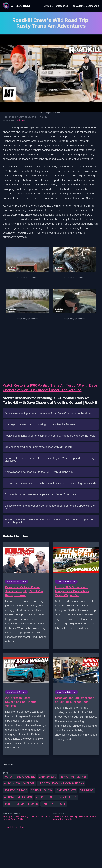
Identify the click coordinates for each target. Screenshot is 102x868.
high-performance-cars (21, 804)
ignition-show (66, 790)
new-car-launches (73, 777)
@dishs (20, 120)
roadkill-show (41, 790)
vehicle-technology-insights (56, 797)
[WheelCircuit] (17, 6)
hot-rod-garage (15, 790)
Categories (62, 6)
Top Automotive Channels (85, 6)
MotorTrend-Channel (19, 777)
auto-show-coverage (19, 783)
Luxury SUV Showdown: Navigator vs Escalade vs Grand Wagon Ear (72, 591)
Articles (48, 6)
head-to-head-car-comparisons (61, 783)
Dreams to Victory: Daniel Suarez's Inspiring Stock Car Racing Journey (24, 591)
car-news (87, 790)
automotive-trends (18, 797)
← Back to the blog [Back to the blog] (13, 827)
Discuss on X (9, 765)
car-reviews (47, 777)
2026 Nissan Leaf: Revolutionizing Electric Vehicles (21, 702)
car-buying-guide (54, 804)
